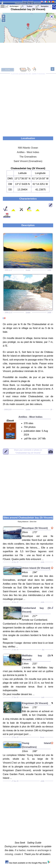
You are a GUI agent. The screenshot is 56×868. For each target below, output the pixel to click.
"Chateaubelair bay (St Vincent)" (28, 451)
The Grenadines (28, 157)
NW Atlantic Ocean (28, 148)
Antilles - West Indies (28, 152)
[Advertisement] (28, 104)
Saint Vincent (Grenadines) (28, 161)
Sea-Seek (28, 1)
